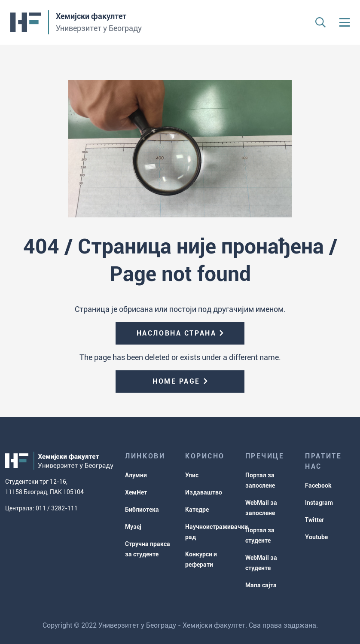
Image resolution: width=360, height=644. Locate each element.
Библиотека (142, 510)
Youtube (316, 537)
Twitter (314, 520)
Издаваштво (204, 492)
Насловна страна (176, 333)
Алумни (136, 475)
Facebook (318, 485)
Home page (176, 381)
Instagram (319, 503)
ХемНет (136, 492)
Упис (192, 475)
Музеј (133, 527)
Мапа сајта (261, 585)
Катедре (197, 510)
